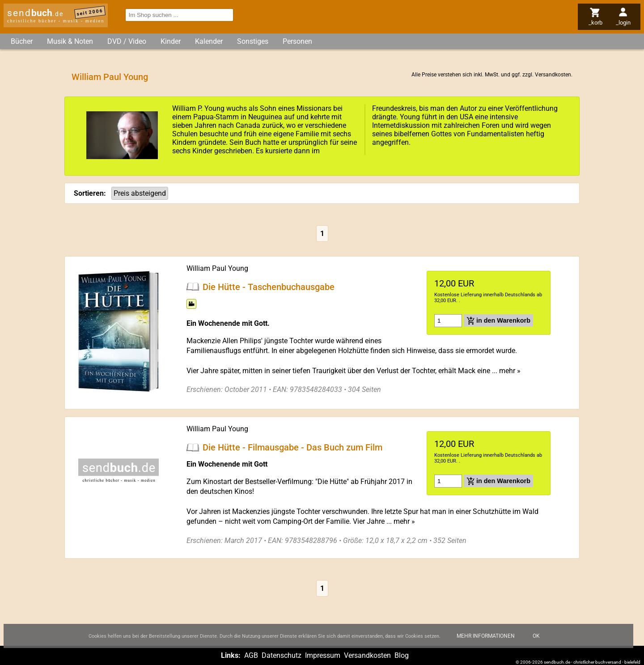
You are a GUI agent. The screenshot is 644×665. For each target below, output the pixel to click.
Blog (402, 655)
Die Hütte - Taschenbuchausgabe (269, 286)
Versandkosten (553, 75)
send (35, 13)
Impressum (323, 655)
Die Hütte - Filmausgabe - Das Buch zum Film (292, 447)
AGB (251, 655)
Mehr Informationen (486, 641)
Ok (536, 641)
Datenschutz (282, 655)
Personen (297, 41)
